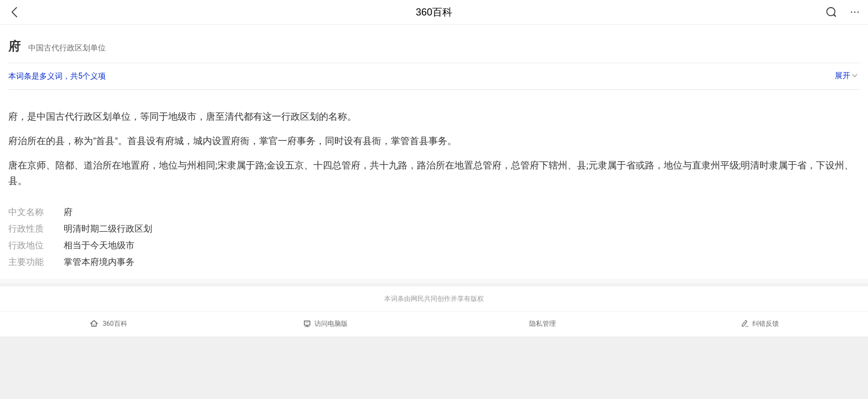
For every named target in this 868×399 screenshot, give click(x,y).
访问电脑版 (326, 324)
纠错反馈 (760, 323)
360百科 (434, 12)
